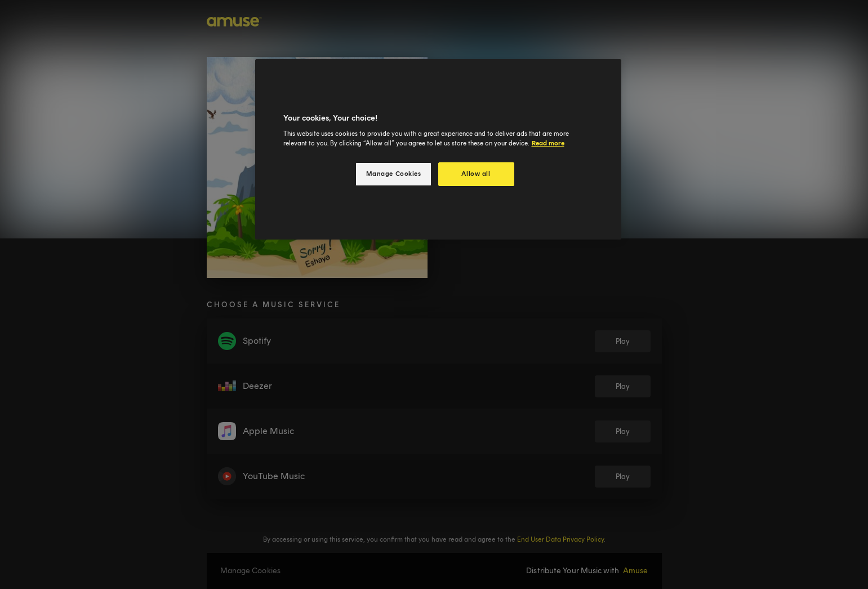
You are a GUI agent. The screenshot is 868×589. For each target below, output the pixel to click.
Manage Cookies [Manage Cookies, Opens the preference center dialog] (394, 174)
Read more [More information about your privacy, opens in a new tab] (548, 143)
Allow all (476, 174)
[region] (438, 150)
